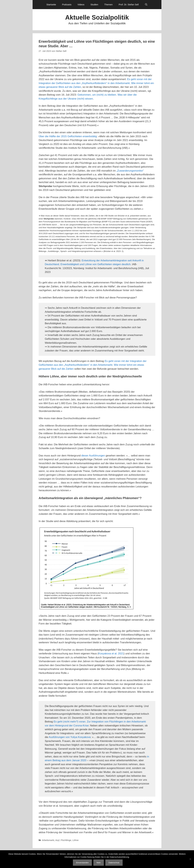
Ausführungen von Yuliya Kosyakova (70, 737)
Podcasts (67, 4)
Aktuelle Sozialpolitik (97, 17)
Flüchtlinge (66, 840)
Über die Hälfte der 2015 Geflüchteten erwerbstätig (68, 136)
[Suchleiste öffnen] (146, 5)
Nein (99, 863)
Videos (81, 4)
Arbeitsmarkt (48, 840)
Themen (108, 4)
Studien (94, 4)
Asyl (57, 840)
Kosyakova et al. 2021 (111, 654)
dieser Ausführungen (93, 456)
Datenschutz (114, 863)
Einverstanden (82, 863)
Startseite (51, 4)
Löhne (75, 840)
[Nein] (190, 859)
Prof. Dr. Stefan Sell (129, 4)
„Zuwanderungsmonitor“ (130, 171)
